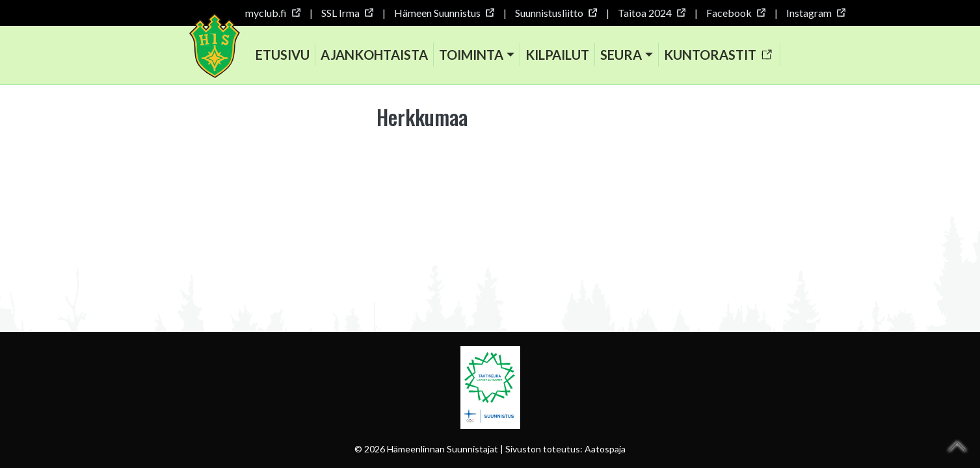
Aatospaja (605, 449)
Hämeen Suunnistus (444, 13)
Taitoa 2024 (651, 13)
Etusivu (283, 55)
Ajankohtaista (374, 55)
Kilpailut (557, 55)
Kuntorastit (718, 55)
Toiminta (471, 55)
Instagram (815, 13)
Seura (621, 55)
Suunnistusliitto (556, 13)
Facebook (735, 13)
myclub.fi (272, 13)
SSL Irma (347, 13)
